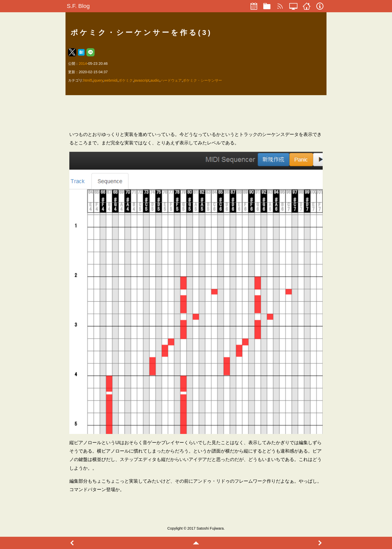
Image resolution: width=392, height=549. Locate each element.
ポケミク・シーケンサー (202, 80)
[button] (72, 52)
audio (155, 80)
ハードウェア (171, 80)
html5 (88, 80)
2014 (83, 64)
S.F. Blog (78, 6)
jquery (98, 80)
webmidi (111, 80)
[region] (196, 113)
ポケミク (126, 80)
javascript (142, 80)
